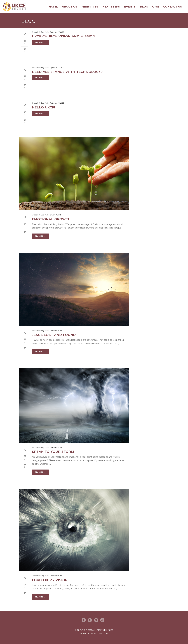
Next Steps (111, 7)
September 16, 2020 (57, 32)
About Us (70, 7)
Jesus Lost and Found (54, 335)
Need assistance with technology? (67, 72)
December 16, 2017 (57, 331)
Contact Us (173, 7)
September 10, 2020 (57, 103)
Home (53, 7)
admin (36, 32)
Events (130, 7)
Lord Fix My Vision (50, 580)
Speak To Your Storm (53, 452)
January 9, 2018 (55, 215)
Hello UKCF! (44, 107)
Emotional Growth (51, 219)
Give (156, 7)
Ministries (90, 7)
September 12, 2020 (57, 68)
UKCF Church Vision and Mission (64, 36)
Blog (144, 7)
